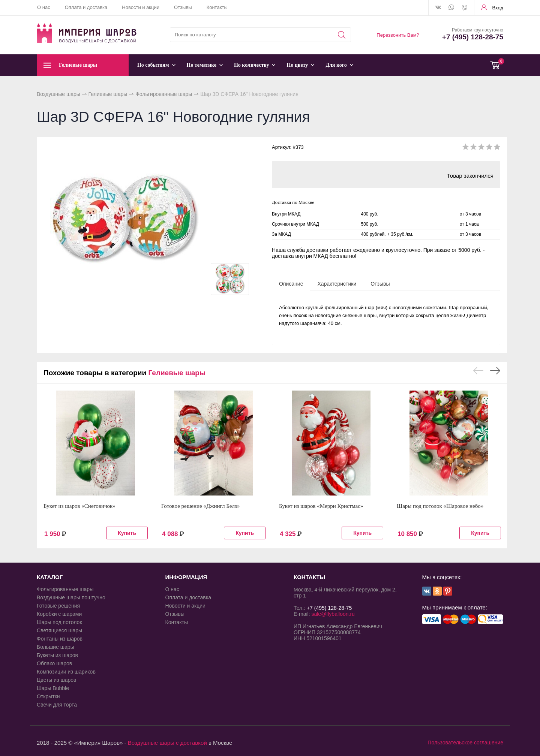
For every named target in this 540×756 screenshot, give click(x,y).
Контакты (217, 7)
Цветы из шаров (56, 680)
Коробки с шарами (59, 614)
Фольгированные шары (164, 94)
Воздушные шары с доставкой (167, 743)
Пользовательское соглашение (465, 743)
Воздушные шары (58, 94)
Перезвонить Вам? (398, 35)
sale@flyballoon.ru (333, 614)
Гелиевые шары (108, 94)
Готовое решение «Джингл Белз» (200, 506)
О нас (44, 7)
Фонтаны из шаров (60, 639)
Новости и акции (141, 7)
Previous (478, 371)
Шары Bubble (53, 688)
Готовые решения (58, 606)
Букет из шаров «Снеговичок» (79, 506)
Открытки (48, 696)
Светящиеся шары (59, 630)
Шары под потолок (59, 622)
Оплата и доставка (86, 7)
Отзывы (183, 7)
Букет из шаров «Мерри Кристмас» (321, 506)
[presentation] (291, 283)
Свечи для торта (57, 705)
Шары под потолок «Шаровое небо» (440, 506)
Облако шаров (54, 663)
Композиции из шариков (66, 672)
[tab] (291, 283)
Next (495, 371)
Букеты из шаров (57, 655)
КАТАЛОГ (50, 577)
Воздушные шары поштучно (71, 597)
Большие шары (55, 647)
